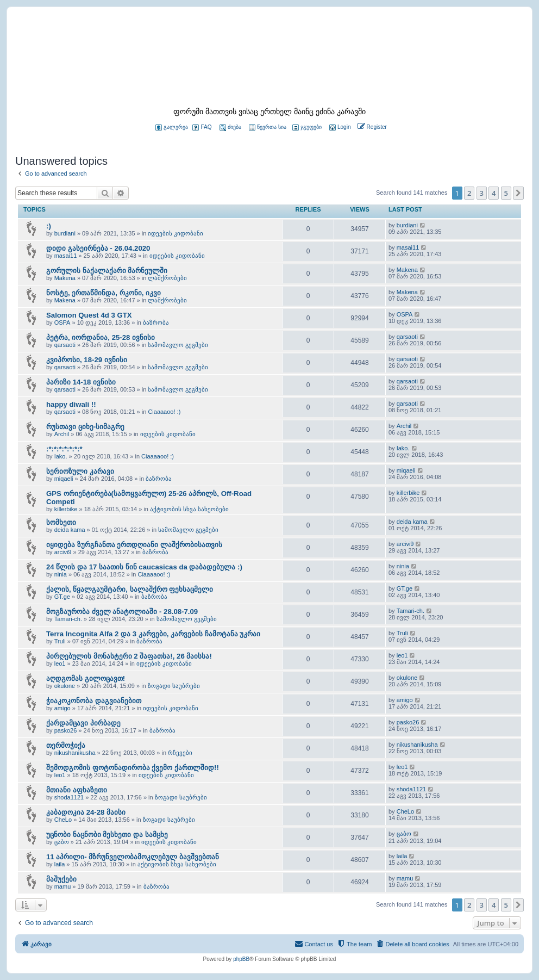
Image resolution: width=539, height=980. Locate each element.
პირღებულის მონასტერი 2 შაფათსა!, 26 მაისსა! (129, 656)
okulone (65, 686)
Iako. (61, 456)
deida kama (70, 530)
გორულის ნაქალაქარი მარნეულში (107, 271)
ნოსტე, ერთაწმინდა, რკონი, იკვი (104, 293)
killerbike (66, 509)
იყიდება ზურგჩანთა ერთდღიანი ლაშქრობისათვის (134, 545)
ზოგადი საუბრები (174, 686)
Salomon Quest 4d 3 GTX (89, 315)
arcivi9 (63, 552)
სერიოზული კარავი (80, 471)
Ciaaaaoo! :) (164, 412)
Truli (60, 641)
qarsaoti (65, 345)
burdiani (65, 233)
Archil (62, 434)
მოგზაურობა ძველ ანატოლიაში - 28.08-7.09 (122, 612)
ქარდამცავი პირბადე (83, 723)
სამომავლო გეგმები (178, 345)
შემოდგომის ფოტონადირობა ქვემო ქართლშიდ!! (133, 768)
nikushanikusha (75, 753)
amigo (62, 708)
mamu (63, 886)
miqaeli (64, 479)
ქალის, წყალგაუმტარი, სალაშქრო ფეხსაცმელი (130, 589)
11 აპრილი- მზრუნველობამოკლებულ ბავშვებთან (133, 857)
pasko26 (66, 730)
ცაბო (62, 842)
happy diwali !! (71, 404)
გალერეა (172, 128)
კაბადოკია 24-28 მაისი (86, 812)
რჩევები (180, 753)
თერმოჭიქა (66, 745)
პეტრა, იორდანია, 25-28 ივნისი (101, 337)
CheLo (63, 820)
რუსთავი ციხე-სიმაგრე (85, 427)
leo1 (60, 663)
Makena (65, 278)
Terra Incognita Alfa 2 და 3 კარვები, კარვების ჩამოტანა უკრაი (153, 634)
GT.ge (62, 597)
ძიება (230, 128)
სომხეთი (61, 522)
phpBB (241, 959)
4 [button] (494, 193)
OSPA (62, 322)
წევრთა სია (268, 128)
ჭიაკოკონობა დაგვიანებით (94, 701)
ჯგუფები (307, 128)
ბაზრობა (156, 322)
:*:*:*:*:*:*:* (64, 449)
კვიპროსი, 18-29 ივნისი (87, 360)
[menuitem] (339, 128)
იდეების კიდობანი (176, 233)
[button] (518, 193)
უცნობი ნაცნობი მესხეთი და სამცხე (107, 835)
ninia (61, 574)
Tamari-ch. (68, 619)
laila (60, 864)
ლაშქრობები (167, 278)
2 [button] (469, 193)
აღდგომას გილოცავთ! (86, 678)
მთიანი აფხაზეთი (77, 790)
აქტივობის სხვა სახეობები (189, 509)
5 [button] (506, 193)
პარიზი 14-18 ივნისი (81, 382)
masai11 (66, 256)
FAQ (202, 128)
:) (49, 226)
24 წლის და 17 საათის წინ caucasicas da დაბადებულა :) (144, 567)
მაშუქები (61, 879)
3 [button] (482, 193)
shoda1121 (69, 797)
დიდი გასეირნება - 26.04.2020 (98, 248)
